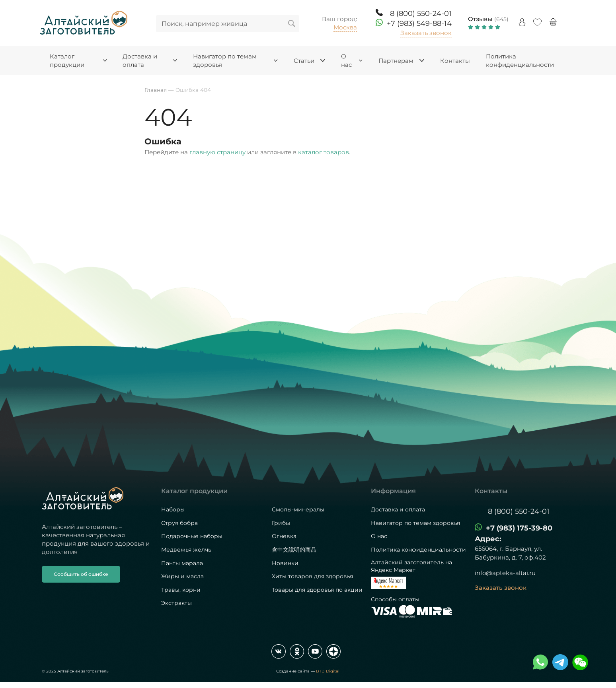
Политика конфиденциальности (418, 550)
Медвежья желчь (186, 550)
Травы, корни (181, 590)
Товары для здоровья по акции (317, 590)
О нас (379, 536)
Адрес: (488, 539)
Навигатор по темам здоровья (415, 523)
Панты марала (182, 563)
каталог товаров (324, 152)
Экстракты (176, 603)
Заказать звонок (426, 33)
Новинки (285, 563)
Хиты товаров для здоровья (312, 576)
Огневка (284, 536)
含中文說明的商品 (294, 550)
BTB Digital (328, 671)
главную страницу (217, 152)
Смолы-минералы (298, 509)
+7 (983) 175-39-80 (519, 528)
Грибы (281, 523)
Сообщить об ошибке (81, 574)
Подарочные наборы (192, 536)
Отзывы (480, 19)
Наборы (173, 509)
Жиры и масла (182, 576)
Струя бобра (179, 523)
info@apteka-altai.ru (505, 573)
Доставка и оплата (398, 509)
